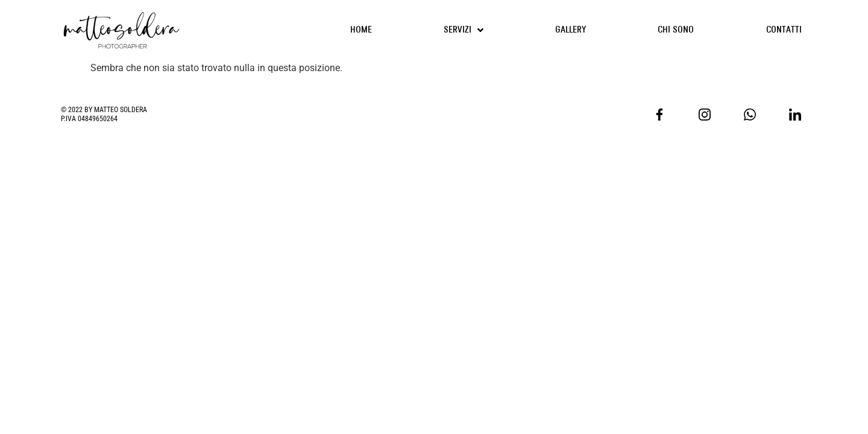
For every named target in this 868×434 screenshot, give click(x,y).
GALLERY (571, 30)
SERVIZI (464, 30)
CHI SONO (676, 30)
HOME (361, 30)
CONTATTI (784, 30)
